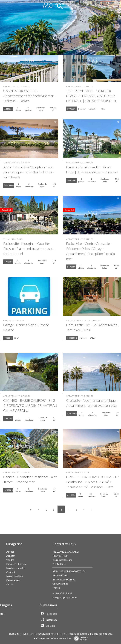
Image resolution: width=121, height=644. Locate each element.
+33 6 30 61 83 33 (62, 593)
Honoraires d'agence (101, 634)
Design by (80, 638)
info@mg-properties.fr (65, 597)
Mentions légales (78, 634)
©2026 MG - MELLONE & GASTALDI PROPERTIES (37, 634)
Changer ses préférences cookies (54, 638)
